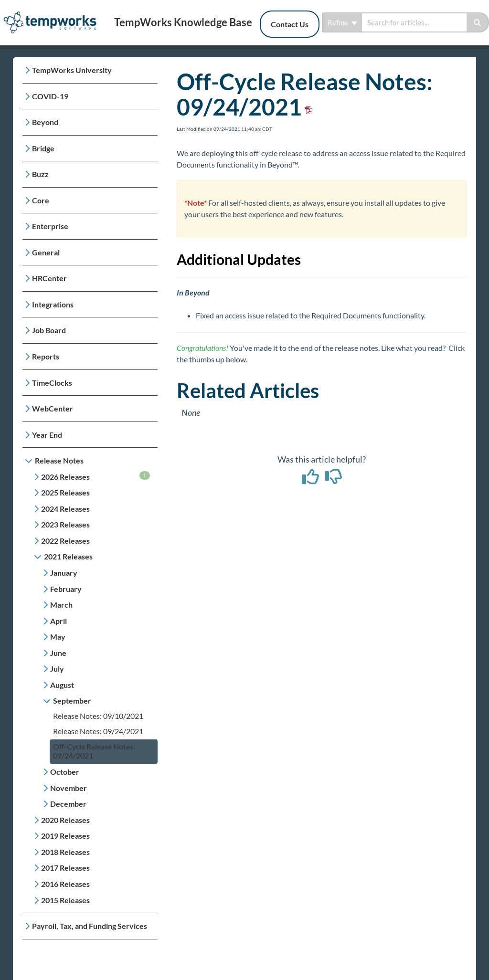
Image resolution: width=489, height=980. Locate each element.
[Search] (478, 22)
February (66, 589)
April (58, 621)
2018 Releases (65, 852)
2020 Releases (65, 820)
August (62, 685)
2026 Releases (96, 476)
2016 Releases (65, 884)
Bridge (43, 148)
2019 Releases (65, 836)
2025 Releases (65, 492)
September (72, 701)
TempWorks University (72, 70)
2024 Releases (65, 509)
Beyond (45, 122)
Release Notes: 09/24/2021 (98, 731)
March (61, 605)
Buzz (40, 174)
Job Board (49, 330)
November (69, 788)
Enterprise (50, 226)
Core (41, 200)
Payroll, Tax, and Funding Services (90, 926)
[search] (414, 22)
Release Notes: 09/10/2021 (98, 716)
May (58, 637)
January (64, 573)
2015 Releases (65, 900)
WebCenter (53, 408)
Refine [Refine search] (342, 22)
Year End (47, 435)
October (65, 772)
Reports (46, 356)
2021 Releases (68, 556)
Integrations (53, 304)
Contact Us (290, 24)
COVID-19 (50, 96)
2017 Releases (65, 868)
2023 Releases (65, 524)
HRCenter (49, 278)
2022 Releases (65, 541)
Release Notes (59, 460)
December (68, 804)
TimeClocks (52, 383)
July (57, 669)
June (58, 653)
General (46, 252)
